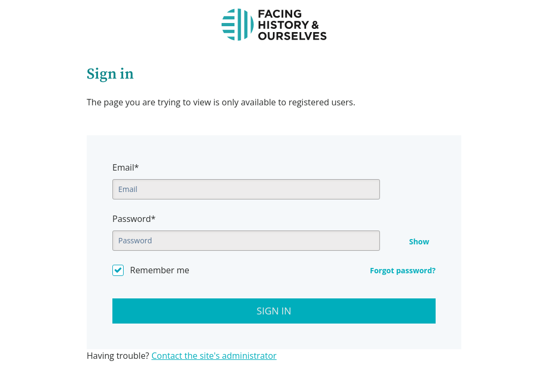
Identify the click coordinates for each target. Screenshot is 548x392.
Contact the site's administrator (214, 356)
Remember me (160, 270)
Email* (125, 167)
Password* (134, 219)
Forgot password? (403, 270)
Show (419, 242)
